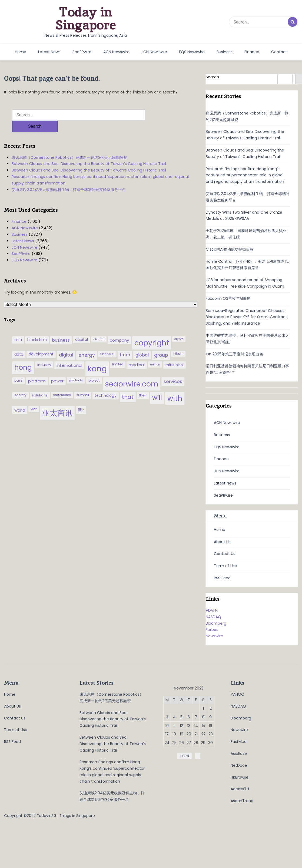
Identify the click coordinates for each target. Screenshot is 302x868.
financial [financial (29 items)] (107, 342)
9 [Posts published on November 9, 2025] (210, 717)
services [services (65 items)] (173, 370)
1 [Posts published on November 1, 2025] (203, 708)
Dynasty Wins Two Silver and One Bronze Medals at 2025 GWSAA (244, 216)
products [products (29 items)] (76, 369)
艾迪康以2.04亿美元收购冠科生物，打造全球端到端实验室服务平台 (69, 178)
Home (21, 52)
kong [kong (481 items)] (97, 357)
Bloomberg (216, 623)
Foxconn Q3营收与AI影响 (228, 298)
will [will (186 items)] (157, 386)
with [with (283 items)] (175, 387)
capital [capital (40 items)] (82, 328)
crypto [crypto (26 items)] (179, 328)
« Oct (185, 756)
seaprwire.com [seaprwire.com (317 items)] (132, 373)
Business (225, 52)
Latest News (49, 52)
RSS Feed (222, 578)
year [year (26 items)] (34, 398)
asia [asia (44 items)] (18, 328)
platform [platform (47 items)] (37, 370)
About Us (222, 542)
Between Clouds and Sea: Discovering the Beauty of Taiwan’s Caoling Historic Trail (89, 152)
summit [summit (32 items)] (83, 384)
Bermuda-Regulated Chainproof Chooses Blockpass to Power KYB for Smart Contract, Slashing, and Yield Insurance (247, 317)
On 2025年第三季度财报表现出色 (234, 354)
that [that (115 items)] (128, 386)
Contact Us (225, 554)
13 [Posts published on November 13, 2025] (189, 726)
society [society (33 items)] (20, 384)
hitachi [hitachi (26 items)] (178, 342)
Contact (279, 52)
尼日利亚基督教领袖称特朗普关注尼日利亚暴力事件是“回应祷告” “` (247, 369)
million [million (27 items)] (155, 353)
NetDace (239, 765)
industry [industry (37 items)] (44, 353)
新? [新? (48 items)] (81, 399)
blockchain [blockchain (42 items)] (37, 329)
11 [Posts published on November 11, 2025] (174, 726)
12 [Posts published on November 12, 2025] (181, 726)
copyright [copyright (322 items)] (152, 332)
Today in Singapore (86, 18)
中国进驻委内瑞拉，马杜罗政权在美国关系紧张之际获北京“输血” (247, 339)
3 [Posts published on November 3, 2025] (167, 717)
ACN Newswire (116, 52)
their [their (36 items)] (143, 384)
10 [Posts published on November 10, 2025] (167, 726)
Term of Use (225, 566)
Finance (252, 52)
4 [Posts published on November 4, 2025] (174, 717)
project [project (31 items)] (94, 369)
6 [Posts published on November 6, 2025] (189, 717)
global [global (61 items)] (142, 344)
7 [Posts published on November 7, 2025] (196, 717)
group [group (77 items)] (161, 344)
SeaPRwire (82, 52)
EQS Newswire (192, 52)
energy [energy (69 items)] (87, 344)
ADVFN (212, 610)
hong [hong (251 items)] (23, 356)
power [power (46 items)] (57, 370)
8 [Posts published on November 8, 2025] (203, 717)
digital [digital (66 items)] (66, 344)
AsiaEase (239, 753)
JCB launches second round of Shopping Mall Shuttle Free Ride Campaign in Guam (245, 283)
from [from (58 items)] (125, 343)
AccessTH (240, 789)
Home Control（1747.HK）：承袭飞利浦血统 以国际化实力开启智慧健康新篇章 (247, 265)
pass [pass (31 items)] (19, 369)
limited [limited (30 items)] (118, 353)
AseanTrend (242, 801)
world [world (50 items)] (20, 399)
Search (212, 77)
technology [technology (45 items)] (106, 384)
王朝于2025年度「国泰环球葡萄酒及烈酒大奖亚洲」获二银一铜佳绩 (246, 234)
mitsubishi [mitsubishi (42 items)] (175, 354)
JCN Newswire (154, 52)
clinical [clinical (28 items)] (99, 328)
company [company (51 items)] (119, 329)
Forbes (212, 630)
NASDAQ (213, 617)
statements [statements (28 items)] (62, 383)
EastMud (239, 742)
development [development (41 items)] (41, 343)
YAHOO (238, 694)
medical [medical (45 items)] (137, 354)
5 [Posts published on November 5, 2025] (181, 717)
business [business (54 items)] (61, 329)
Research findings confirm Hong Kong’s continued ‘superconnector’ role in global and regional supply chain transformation (100, 169)
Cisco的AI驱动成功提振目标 (230, 249)
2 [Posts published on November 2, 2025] (211, 708)
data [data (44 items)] (19, 343)
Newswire (214, 636)
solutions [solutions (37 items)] (40, 384)
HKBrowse (240, 777)
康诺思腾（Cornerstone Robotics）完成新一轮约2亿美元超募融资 (69, 146)
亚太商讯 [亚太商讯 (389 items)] (57, 402)
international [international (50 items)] (69, 354)
